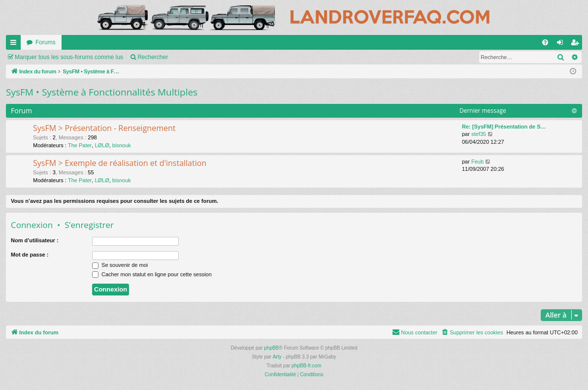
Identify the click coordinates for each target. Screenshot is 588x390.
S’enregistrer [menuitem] (577, 44)
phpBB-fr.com (307, 366)
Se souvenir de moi (120, 265)
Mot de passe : (30, 255)
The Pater (80, 145)
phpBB (271, 348)
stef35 (479, 134)
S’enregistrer (89, 225)
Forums (46, 42)
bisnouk (122, 145)
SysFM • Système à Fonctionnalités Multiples (102, 92)
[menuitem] (545, 42)
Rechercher (153, 57)
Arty (277, 357)
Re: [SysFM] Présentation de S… (504, 127)
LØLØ (102, 145)
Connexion (32, 225)
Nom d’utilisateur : (35, 240)
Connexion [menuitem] (562, 44)
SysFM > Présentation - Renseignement (104, 128)
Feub (477, 162)
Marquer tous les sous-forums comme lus (69, 57)
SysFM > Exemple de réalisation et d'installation (120, 163)
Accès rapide (15, 44)
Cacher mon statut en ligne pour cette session (152, 274)
